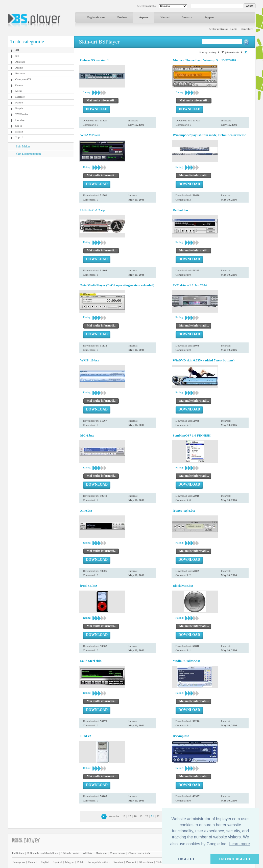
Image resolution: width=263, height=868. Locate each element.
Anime (19, 68)
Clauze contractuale (139, 853)
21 (152, 816)
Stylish (19, 132)
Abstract (20, 62)
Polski (81, 862)
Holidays (20, 120)
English (45, 862)
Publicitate (18, 853)
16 (124, 816)
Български (19, 862)
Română (118, 862)
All (17, 50)
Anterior (114, 816)
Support (209, 17)
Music (19, 91)
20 (147, 816)
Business (20, 73)
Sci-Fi (19, 126)
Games (19, 85)
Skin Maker (23, 146)
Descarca (187, 17)
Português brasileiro (99, 862)
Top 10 (19, 137)
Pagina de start (96, 17)
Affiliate (88, 853)
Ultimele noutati (70, 853)
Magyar (69, 862)
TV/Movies (22, 114)
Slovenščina (146, 862)
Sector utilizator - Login (223, 29)
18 (135, 816)
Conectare (247, 29)
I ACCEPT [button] (186, 859)
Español (57, 862)
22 (158, 816)
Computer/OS (23, 79)
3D (17, 56)
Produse (122, 17)
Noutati (165, 17)
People (19, 108)
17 (129, 816)
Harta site (101, 853)
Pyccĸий (131, 862)
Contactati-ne (117, 853)
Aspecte (144, 17)
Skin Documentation (28, 154)
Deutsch (33, 862)
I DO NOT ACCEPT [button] (235, 859)
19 (141, 816)
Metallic (20, 97)
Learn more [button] (240, 844)
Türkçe (160, 862)
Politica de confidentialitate (43, 853)
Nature (19, 102)
